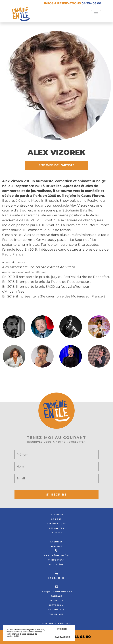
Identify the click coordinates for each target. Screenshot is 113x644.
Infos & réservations (73, 4)
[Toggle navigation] (96, 14)
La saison (57, 515)
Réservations (56, 524)
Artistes (56, 546)
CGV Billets (56, 610)
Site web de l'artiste (56, 165)
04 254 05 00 (56, 578)
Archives (56, 542)
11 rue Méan (56, 560)
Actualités (57, 528)
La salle (56, 533)
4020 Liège (56, 564)
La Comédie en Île (57, 555)
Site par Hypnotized (56, 623)
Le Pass (57, 519)
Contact (56, 596)
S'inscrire (57, 495)
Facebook (56, 601)
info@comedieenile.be (56, 592)
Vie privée (57, 614)
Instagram (56, 605)
